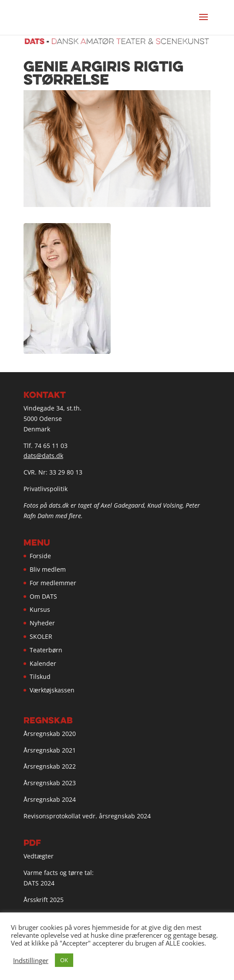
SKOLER (41, 636)
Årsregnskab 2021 (50, 750)
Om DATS (43, 596)
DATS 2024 (39, 883)
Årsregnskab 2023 (50, 783)
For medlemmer (53, 583)
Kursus (40, 609)
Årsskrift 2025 (44, 900)
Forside (40, 556)
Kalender (43, 663)
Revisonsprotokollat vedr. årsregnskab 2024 (87, 816)
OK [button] (64, 960)
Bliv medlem (48, 569)
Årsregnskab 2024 (50, 799)
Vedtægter (39, 856)
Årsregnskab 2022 (50, 766)
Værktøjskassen (52, 690)
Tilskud (40, 677)
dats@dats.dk (43, 456)
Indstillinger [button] (31, 960)
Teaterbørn (46, 650)
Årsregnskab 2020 (50, 734)
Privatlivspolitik (46, 489)
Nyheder (42, 623)
